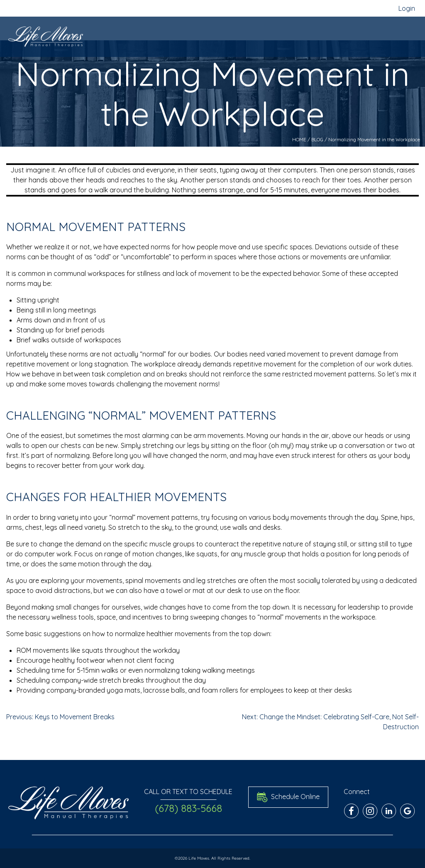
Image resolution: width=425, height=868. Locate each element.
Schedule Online (288, 797)
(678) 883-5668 (188, 808)
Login (407, 8)
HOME (299, 139)
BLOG (317, 139)
